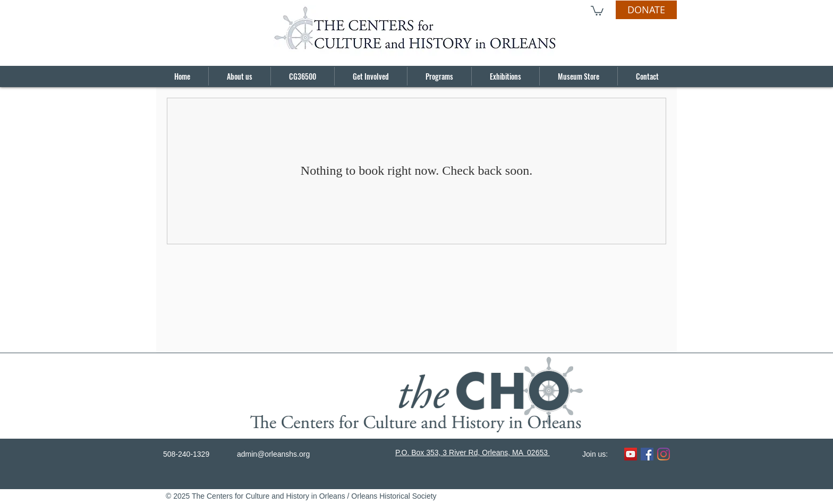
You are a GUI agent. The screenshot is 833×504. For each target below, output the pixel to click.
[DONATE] (646, 10)
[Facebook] (647, 454)
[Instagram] (664, 454)
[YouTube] (631, 454)
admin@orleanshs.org (273, 454)
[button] (597, 10)
